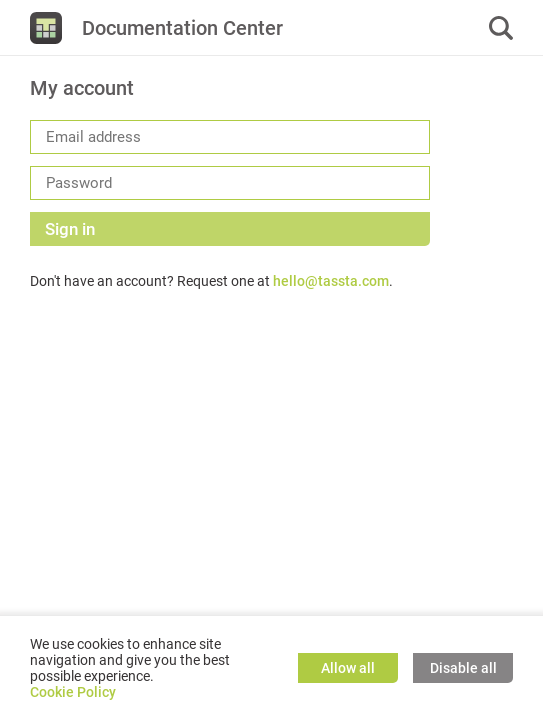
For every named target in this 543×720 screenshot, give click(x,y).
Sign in (70, 229)
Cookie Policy (73, 692)
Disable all (463, 668)
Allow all (348, 668)
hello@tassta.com (331, 281)
